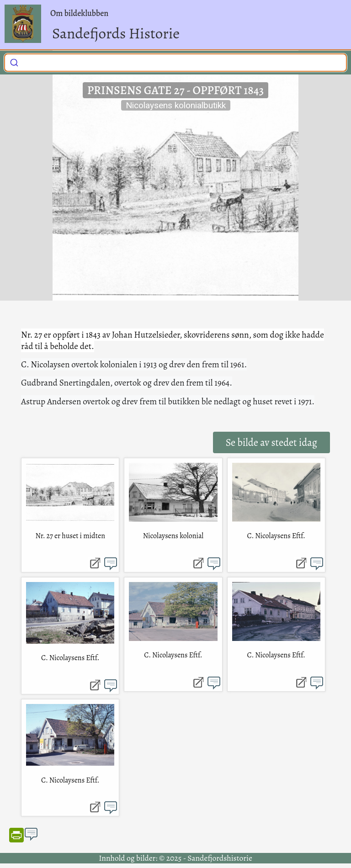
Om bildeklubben (79, 13)
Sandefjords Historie (116, 33)
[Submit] (14, 61)
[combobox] (175, 63)
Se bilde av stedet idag (271, 442)
